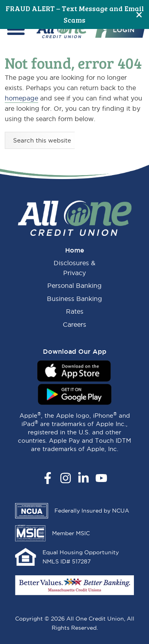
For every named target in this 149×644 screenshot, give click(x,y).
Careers (74, 324)
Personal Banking (74, 285)
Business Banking (74, 299)
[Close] (139, 14)
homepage (21, 98)
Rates (75, 311)
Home (75, 250)
